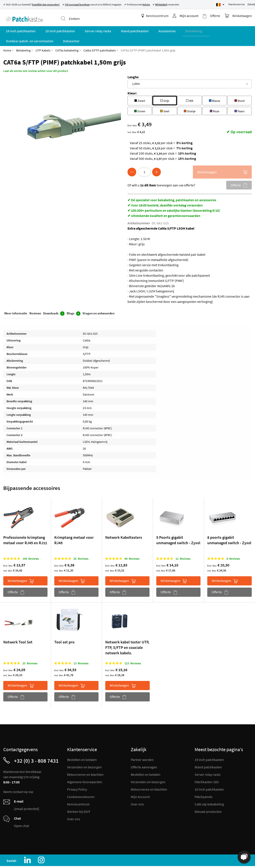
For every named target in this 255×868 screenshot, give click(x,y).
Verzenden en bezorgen (84, 754)
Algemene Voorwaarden (85, 769)
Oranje (190, 98)
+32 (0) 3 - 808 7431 (36, 748)
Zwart (140, 88)
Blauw (214, 88)
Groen (140, 98)
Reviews (35, 301)
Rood (239, 88)
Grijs (165, 88)
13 (81, 651)
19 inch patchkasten (209, 747)
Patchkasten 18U (207, 769)
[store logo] (22, 16)
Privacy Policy (77, 777)
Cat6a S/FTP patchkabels (100, 38)
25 (30, 651)
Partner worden (142, 747)
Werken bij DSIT (79, 799)
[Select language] (220, 5)
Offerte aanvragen (144, 754)
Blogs (74, 301)
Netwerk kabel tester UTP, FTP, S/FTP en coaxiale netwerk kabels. (127, 635)
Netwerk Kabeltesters (124, 525)
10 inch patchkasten (209, 777)
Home (7, 38)
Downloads (54, 301)
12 (183, 546)
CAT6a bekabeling (67, 38)
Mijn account (193, 16)
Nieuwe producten (208, 799)
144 (31, 546)
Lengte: (133, 64)
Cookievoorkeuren (81, 784)
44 (132, 546)
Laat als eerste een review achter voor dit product (36, 58)
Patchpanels (204, 784)
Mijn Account (140, 784)
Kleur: (132, 80)
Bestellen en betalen (82, 747)
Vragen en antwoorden (99, 301)
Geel (165, 98)
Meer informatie (16, 301)
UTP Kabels (43, 38)
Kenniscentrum (159, 16)
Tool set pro (64, 629)
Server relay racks (208, 762)
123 (133, 651)
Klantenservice (237, 4)
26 (81, 546)
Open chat (21, 813)
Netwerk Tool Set (18, 629)
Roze (214, 98)
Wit (190, 88)
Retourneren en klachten (85, 762)
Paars (239, 98)
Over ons (74, 806)
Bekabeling (23, 38)
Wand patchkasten (208, 754)
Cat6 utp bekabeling (209, 791)
